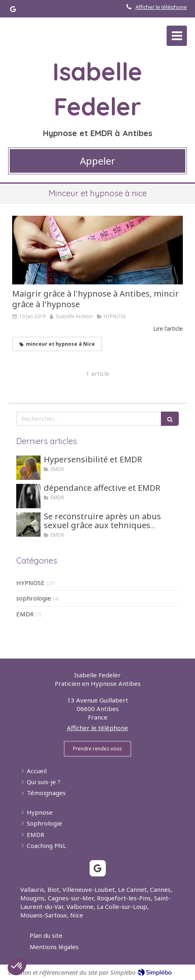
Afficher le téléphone (161, 7)
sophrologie (34, 598)
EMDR (25, 614)
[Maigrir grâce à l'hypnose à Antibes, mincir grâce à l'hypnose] (97, 250)
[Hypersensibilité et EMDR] (28, 468)
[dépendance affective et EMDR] (28, 496)
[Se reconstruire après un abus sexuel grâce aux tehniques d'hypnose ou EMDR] (28, 525)
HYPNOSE (30, 583)
